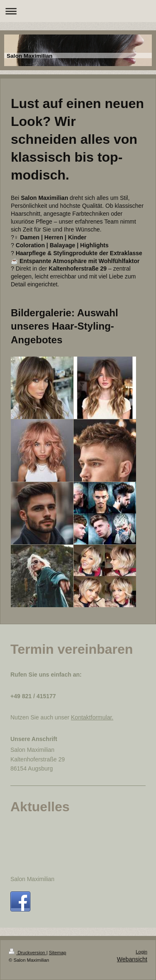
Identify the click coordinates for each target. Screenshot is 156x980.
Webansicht (132, 959)
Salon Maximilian (32, 879)
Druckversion (27, 953)
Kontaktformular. (92, 717)
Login (141, 952)
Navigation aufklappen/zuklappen (78, 11)
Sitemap (58, 953)
